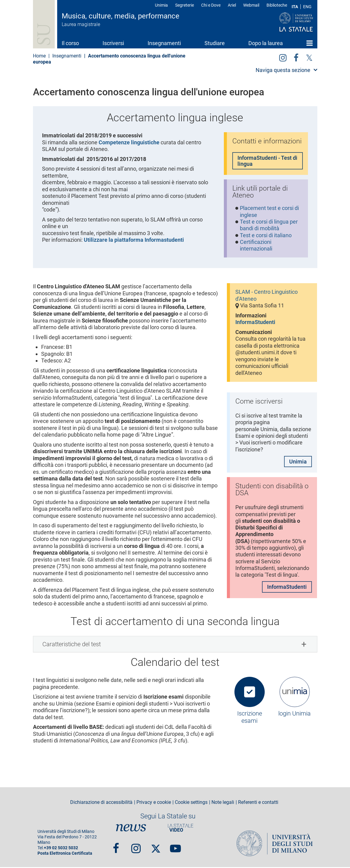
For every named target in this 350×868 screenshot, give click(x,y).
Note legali (223, 804)
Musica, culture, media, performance (121, 16)
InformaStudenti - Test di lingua (267, 161)
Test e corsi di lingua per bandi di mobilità (269, 226)
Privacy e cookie (154, 804)
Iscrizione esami (250, 718)
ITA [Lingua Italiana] (295, 7)
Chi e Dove (211, 5)
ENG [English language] (307, 7)
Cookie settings (191, 804)
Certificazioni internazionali (256, 246)
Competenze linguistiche (129, 142)
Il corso (70, 43)
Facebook (116, 847)
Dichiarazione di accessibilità (101, 804)
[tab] (175, 645)
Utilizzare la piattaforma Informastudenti (134, 240)
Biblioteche (277, 5)
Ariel (232, 5)
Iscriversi (113, 43)
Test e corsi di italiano (266, 236)
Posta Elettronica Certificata (65, 854)
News (131, 829)
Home (310, 43)
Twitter (309, 57)
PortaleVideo (181, 829)
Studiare (215, 43)
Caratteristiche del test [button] (72, 645)
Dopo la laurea (266, 43)
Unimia (161, 5)
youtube (175, 847)
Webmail (251, 5)
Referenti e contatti (258, 804)
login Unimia (294, 715)
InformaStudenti (255, 323)
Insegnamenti (164, 43)
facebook (296, 57)
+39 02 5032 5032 (61, 849)
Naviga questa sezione (283, 70)
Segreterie (185, 5)
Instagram (283, 57)
